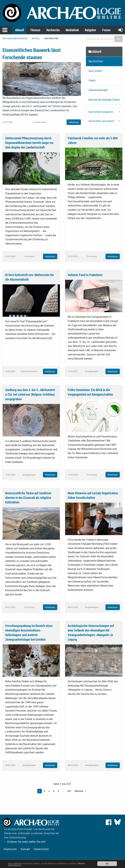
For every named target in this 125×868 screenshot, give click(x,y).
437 (69, 791)
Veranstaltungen (98, 90)
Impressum (10, 849)
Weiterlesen (74, 122)
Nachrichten (96, 61)
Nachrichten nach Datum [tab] (101, 121)
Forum (106, 30)
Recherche (53, 30)
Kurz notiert (95, 71)
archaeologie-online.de (15, 38)
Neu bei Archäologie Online (104, 100)
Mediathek (72, 30)
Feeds (92, 80)
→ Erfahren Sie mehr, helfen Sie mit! (25, 842)
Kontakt (25, 849)
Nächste (79, 791)
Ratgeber (90, 30)
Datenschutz (41, 849)
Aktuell (20, 30)
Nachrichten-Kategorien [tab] (101, 112)
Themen (35, 30)
